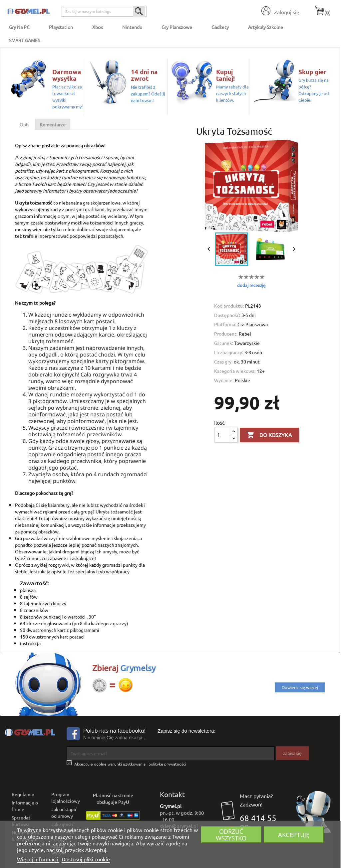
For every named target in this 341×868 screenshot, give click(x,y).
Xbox (98, 27)
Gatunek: (223, 343)
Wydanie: (224, 380)
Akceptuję (294, 835)
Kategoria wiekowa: (235, 371)
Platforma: (225, 324)
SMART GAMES (24, 40)
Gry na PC (19, 27)
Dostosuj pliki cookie (86, 859)
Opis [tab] (24, 124)
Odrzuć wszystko (231, 835)
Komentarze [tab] (53, 124)
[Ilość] (222, 435)
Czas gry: (223, 362)
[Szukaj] (104, 11)
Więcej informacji (38, 859)
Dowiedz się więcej (300, 687)
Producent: (226, 334)
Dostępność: (227, 315)
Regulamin (23, 794)
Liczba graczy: (229, 352)
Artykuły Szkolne (266, 27)
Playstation (61, 27)
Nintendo (132, 27)
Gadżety (220, 27)
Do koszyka (269, 435)
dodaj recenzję (251, 285)
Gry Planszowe (177, 27)
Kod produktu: (229, 306)
